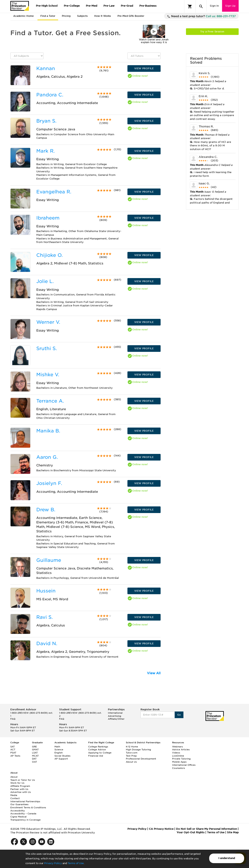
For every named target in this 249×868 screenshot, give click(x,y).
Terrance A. (50, 401)
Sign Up (230, 6)
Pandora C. (50, 95)
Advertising (115, 716)
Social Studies (62, 756)
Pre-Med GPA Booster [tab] (131, 16)
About (14, 777)
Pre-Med (92, 6)
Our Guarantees (19, 804)
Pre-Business (148, 6)
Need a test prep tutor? (201, 16)
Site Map (233, 832)
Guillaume (49, 560)
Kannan (46, 68)
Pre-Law (109, 6)
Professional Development (141, 759)
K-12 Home (132, 747)
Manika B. (48, 431)
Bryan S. (46, 121)
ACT (13, 750)
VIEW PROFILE (144, 68)
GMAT (35, 750)
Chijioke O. (49, 255)
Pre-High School (47, 6)
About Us (131, 762)
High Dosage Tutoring (138, 750)
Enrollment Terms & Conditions (28, 808)
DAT (34, 759)
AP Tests (15, 756)
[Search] (201, 6)
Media (14, 795)
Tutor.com (132, 753)
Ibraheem (48, 218)
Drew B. (46, 510)
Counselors (179, 768)
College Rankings (98, 747)
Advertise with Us (21, 792)
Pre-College (72, 6)
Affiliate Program (20, 786)
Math (57, 747)
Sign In (214, 6)
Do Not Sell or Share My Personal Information (206, 829)
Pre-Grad (127, 6)
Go (179, 715)
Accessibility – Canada (23, 814)
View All (154, 673)
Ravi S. (44, 617)
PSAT (13, 753)
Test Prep (131, 756)
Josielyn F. (49, 483)
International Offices (184, 765)
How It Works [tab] (103, 16)
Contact (15, 798)
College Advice (97, 750)
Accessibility (18, 811)
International (115, 713)
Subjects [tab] (82, 16)
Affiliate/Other (116, 719)
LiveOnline (178, 756)
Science (59, 750)
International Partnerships (25, 801)
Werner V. (48, 322)
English (59, 753)
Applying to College (100, 753)
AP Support (61, 759)
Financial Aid (96, 756)
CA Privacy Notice (161, 829)
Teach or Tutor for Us (23, 780)
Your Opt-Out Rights (191, 832)
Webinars (177, 747)
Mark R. (45, 151)
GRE (34, 747)
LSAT (35, 753)
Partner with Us (19, 789)
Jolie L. (45, 281)
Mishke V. (48, 375)
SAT (12, 747)
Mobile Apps (179, 762)
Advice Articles (181, 750)
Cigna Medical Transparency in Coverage (25, 818)
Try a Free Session (212, 32)
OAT (34, 762)
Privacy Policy (53, 863)
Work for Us (17, 783)
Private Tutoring (181, 759)
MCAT (35, 756)
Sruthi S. (47, 348)
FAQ (13, 719)
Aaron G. (47, 457)
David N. (47, 643)
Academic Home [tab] (24, 16)
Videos (176, 753)
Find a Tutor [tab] (48, 16)
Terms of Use (76, 863)
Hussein (46, 591)
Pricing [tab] (66, 16)
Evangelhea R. (54, 192)
